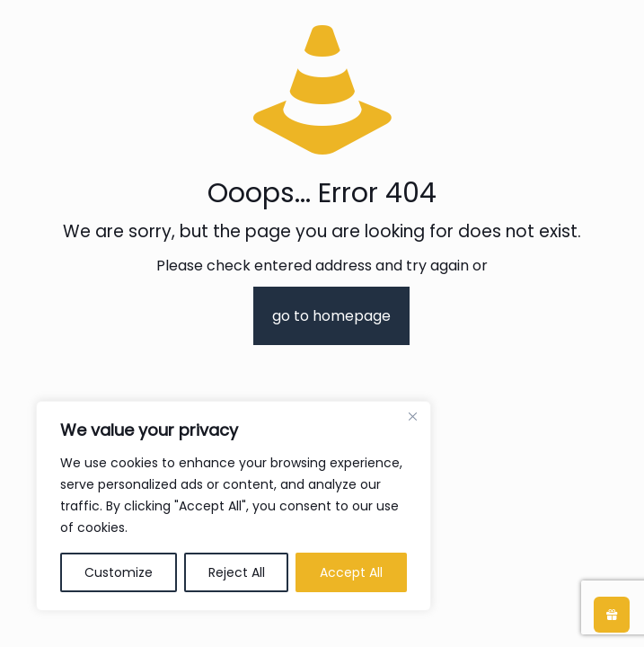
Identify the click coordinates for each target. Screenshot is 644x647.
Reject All (237, 572)
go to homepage (331, 316)
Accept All (351, 572)
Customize (119, 572)
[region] (234, 506)
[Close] (412, 416)
